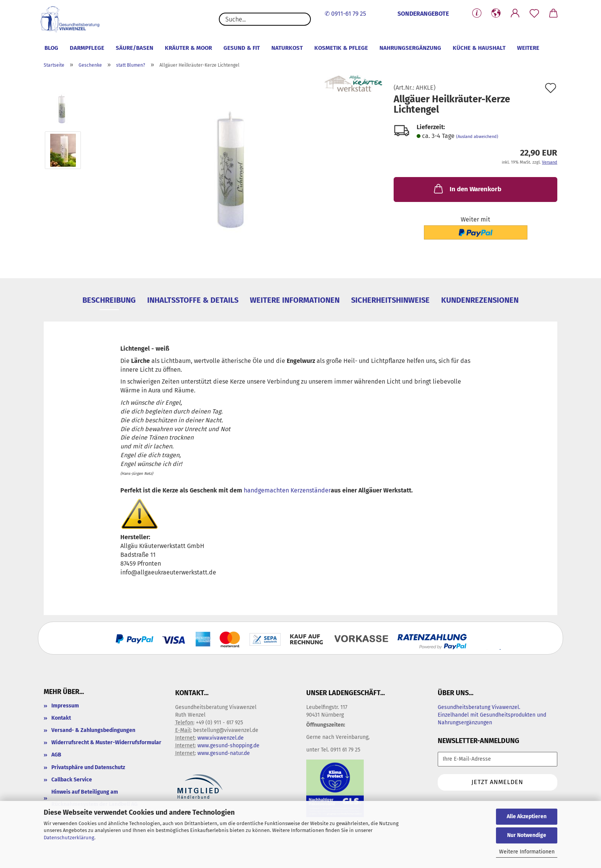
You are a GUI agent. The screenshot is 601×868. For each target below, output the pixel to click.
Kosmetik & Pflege (341, 48)
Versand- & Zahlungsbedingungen (93, 730)
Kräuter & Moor (188, 48)
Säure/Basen (135, 48)
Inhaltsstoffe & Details (193, 300)
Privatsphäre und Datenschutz (88, 767)
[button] (496, 13)
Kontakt (61, 718)
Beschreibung (109, 300)
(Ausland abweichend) (477, 137)
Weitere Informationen (527, 852)
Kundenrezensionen (480, 300)
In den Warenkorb (467, 189)
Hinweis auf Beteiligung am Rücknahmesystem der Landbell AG (94, 798)
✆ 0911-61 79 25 (345, 14)
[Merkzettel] (534, 13)
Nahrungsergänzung (410, 48)
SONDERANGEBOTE (423, 14)
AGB (56, 755)
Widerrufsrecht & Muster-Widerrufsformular (106, 742)
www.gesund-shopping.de (228, 746)
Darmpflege (87, 48)
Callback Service (72, 780)
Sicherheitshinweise (390, 300)
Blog (51, 48)
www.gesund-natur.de (224, 753)
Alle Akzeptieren (527, 816)
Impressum (65, 706)
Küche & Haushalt (479, 48)
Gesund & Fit (242, 48)
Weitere (528, 48)
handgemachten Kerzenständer (287, 490)
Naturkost (287, 48)
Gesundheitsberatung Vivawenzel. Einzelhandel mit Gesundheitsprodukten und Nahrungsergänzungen (492, 715)
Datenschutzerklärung (69, 838)
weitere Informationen (295, 300)
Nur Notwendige (527, 835)
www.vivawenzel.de (221, 738)
